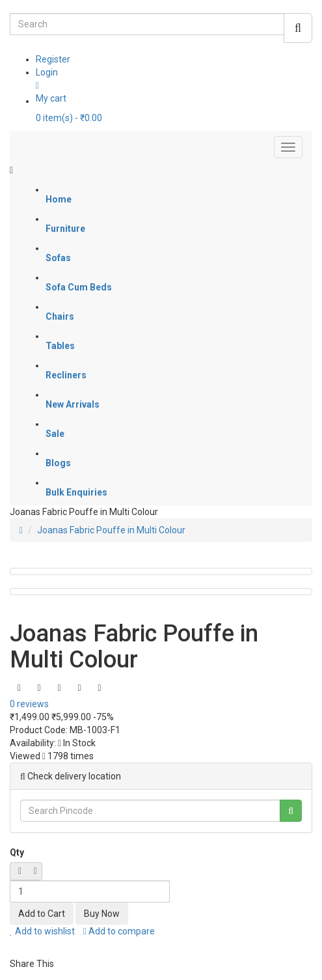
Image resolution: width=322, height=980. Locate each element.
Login (47, 72)
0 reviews (29, 704)
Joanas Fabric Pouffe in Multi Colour (111, 530)
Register (53, 59)
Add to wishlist (42, 931)
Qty (17, 852)
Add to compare (119, 931)
